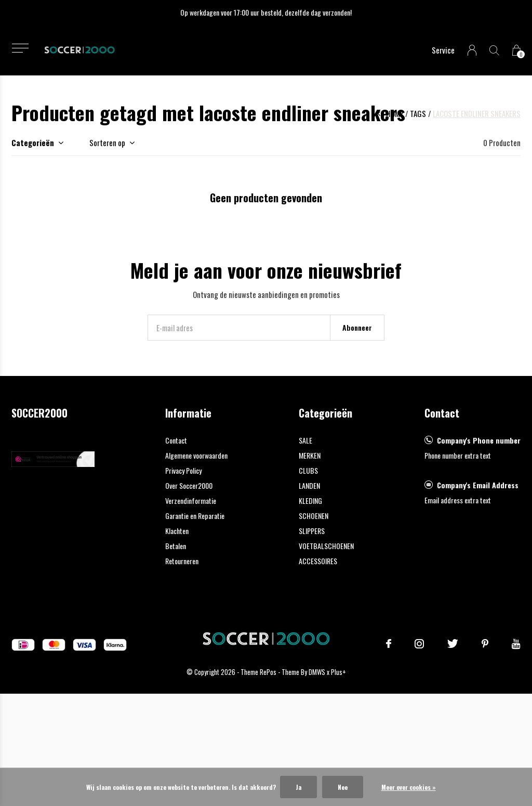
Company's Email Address (478, 485)
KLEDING (310, 500)
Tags (418, 113)
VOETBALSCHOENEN (326, 546)
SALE (305, 440)
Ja (298, 787)
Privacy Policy (183, 470)
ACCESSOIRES (318, 561)
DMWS (317, 672)
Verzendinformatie (191, 500)
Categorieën (33, 142)
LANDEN (309, 485)
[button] (20, 48)
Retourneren (182, 561)
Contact (176, 440)
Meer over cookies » (409, 787)
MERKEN (310, 455)
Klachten (177, 531)
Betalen (176, 546)
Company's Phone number (479, 440)
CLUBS (308, 470)
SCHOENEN (314, 516)
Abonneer (357, 327)
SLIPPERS (312, 531)
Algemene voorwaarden (196, 455)
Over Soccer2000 (189, 485)
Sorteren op (107, 142)
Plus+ (338, 672)
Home (395, 113)
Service (443, 50)
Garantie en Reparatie (195, 516)
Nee (343, 787)
